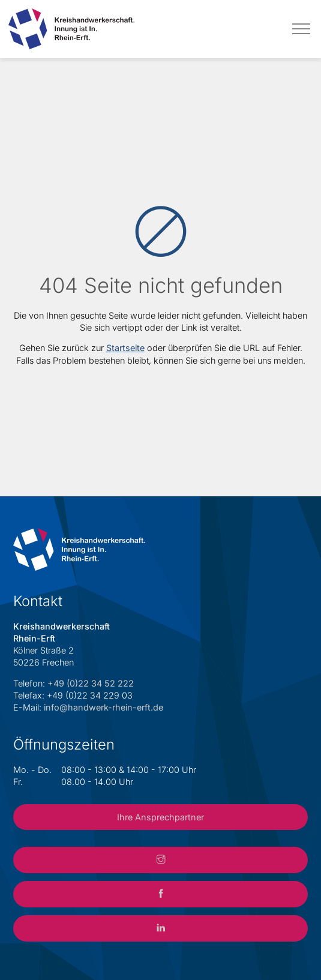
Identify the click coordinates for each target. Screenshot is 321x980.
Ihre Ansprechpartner (160, 817)
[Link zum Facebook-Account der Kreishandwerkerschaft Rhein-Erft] (160, 894)
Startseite (125, 348)
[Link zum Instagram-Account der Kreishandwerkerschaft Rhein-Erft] (160, 860)
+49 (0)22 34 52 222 (91, 683)
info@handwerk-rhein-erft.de (103, 707)
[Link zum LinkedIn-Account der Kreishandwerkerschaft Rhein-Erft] (160, 928)
